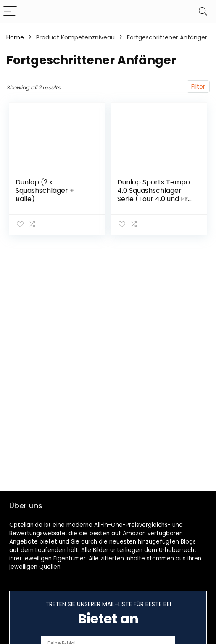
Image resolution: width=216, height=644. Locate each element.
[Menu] (10, 12)
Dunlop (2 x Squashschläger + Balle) (45, 191)
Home (15, 37)
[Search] (203, 12)
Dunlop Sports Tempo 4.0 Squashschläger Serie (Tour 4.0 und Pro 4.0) (155, 195)
